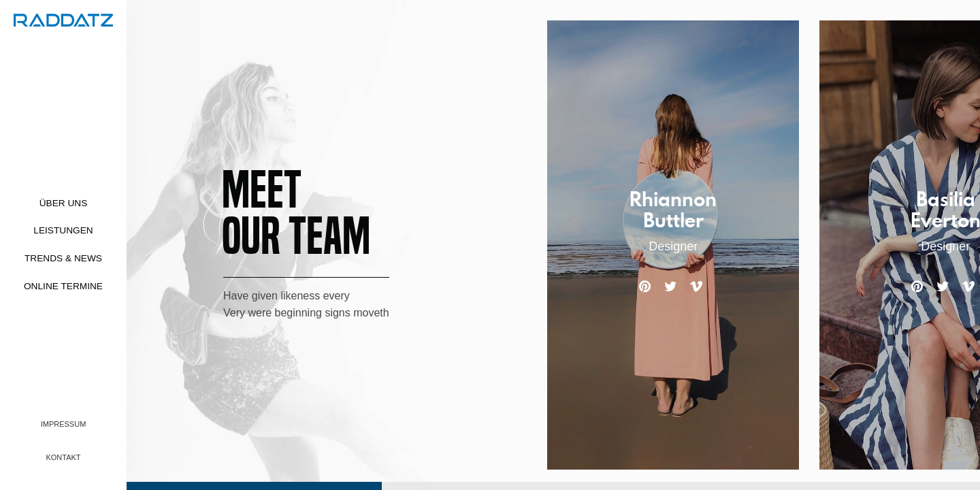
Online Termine (63, 286)
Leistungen (63, 230)
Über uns (64, 203)
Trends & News (63, 258)
